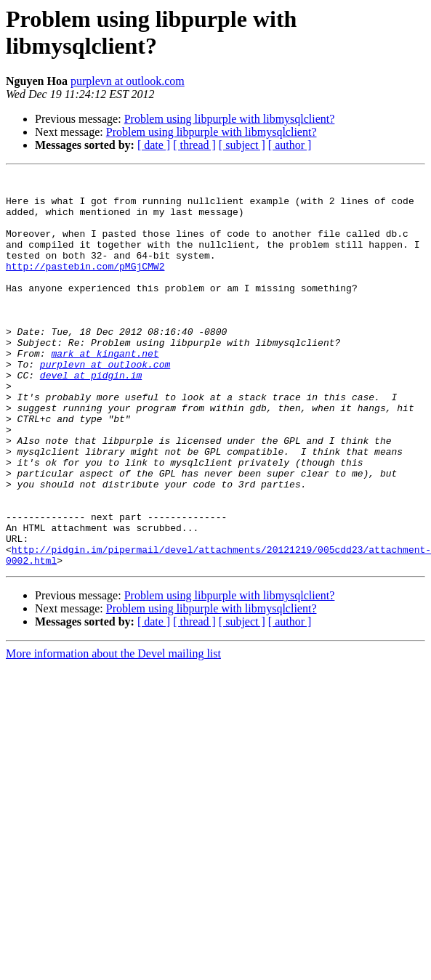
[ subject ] (242, 145)
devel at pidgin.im (91, 416)
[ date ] (154, 145)
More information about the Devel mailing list (113, 732)
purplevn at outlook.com (128, 81)
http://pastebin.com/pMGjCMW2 (85, 286)
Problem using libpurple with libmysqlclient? (230, 119)
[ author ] (290, 145)
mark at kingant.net (105, 390)
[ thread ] (194, 145)
